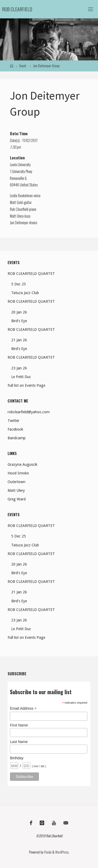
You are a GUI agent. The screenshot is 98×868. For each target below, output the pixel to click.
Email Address (23, 708)
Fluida (47, 852)
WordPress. (62, 852)
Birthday (17, 758)
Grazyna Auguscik (22, 464)
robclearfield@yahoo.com (29, 412)
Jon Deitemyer (19, 223)
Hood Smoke (18, 473)
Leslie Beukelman (21, 195)
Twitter (13, 421)
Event (23, 66)
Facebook (15, 429)
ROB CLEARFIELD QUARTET (31, 274)
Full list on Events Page (26, 385)
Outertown (16, 482)
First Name (19, 725)
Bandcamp (17, 438)
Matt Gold (16, 202)
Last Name (19, 742)
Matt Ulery (17, 216)
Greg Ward (17, 499)
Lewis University (20, 164)
